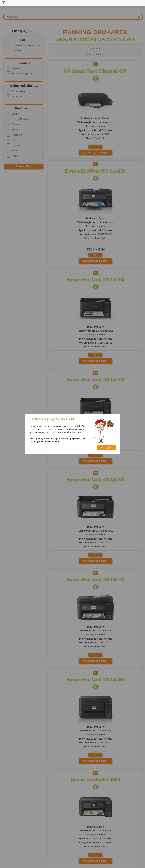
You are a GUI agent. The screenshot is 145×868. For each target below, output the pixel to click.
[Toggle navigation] (141, 3)
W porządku (107, 448)
